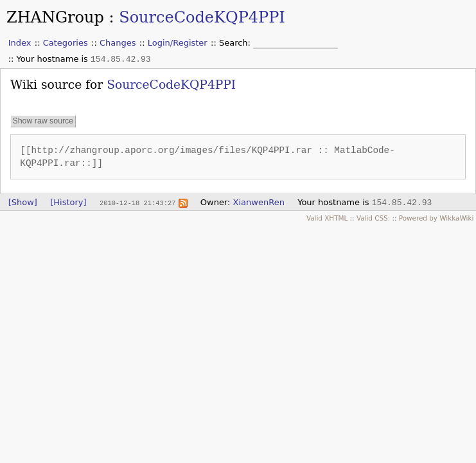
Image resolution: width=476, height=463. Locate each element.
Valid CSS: (373, 218)
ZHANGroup (55, 17)
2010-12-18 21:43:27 (137, 203)
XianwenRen (259, 202)
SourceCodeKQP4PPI (202, 17)
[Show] (23, 202)
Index (20, 43)
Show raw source (43, 122)
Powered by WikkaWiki (436, 218)
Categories (66, 43)
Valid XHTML (327, 218)
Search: (236, 43)
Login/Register (178, 43)
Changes (118, 43)
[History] (68, 202)
